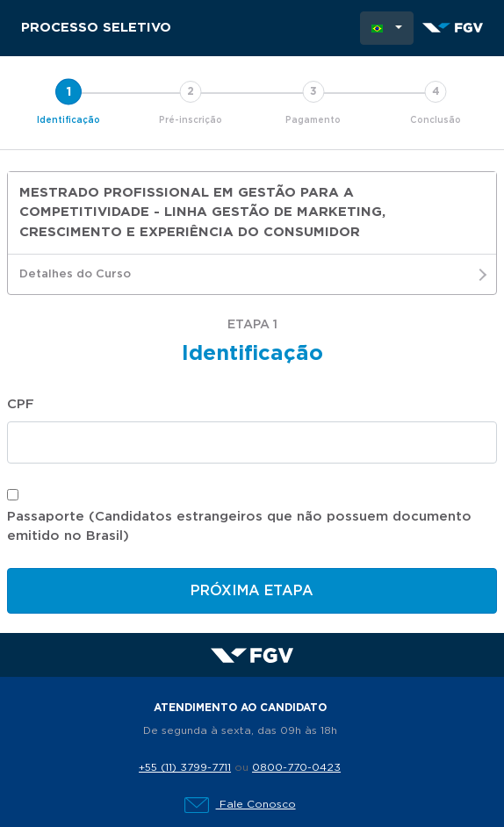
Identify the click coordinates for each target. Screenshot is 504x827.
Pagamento (313, 120)
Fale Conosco (240, 804)
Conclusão (436, 120)
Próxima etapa (252, 591)
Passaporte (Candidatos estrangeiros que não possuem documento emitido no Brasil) (239, 527)
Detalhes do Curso (252, 275)
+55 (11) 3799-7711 (185, 767)
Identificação (68, 120)
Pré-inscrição (191, 120)
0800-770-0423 (296, 767)
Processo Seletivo (96, 28)
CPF (21, 404)
